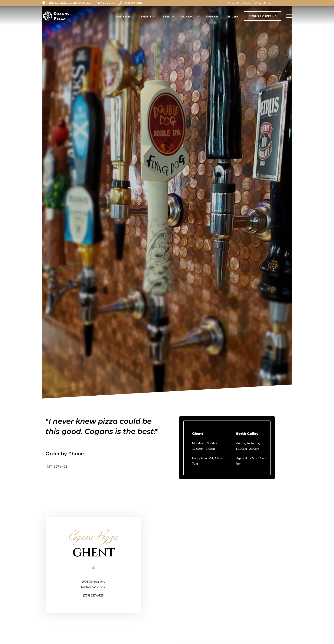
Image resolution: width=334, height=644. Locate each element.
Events (146, 17)
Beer (166, 17)
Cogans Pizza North (266, 3)
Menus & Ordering (263, 17)
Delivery (232, 17)
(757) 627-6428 (130, 3)
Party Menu (125, 17)
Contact (188, 17)
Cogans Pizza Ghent (239, 3)
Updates (212, 17)
